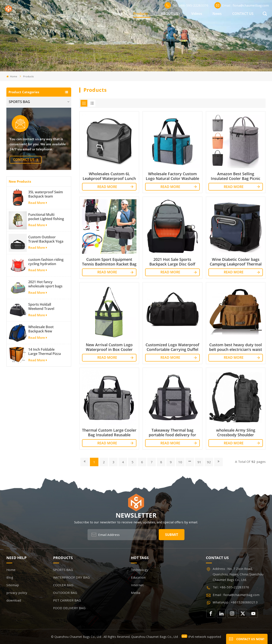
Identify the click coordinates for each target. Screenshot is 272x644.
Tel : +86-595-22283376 (186, 5)
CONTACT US (243, 14)
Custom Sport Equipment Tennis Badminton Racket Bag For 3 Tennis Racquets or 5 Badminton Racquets (109, 262)
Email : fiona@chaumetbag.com (242, 5)
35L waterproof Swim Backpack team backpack (46, 250)
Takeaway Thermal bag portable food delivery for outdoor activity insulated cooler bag (172, 432)
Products (141, 14)
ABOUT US (169, 14)
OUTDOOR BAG (22, 132)
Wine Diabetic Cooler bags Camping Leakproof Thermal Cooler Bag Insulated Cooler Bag (236, 262)
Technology (140, 570)
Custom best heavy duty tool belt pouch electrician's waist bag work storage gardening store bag (236, 347)
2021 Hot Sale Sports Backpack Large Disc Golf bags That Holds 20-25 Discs (172, 262)
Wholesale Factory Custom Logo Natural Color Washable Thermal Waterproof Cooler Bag (172, 176)
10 (180, 462)
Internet (137, 585)
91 (199, 462)
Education (138, 577)
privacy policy (17, 593)
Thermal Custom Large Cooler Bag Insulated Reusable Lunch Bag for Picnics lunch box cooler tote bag (109, 432)
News (217, 14)
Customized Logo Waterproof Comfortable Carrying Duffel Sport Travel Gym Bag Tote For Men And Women (172, 347)
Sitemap (13, 585)
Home (118, 14)
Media (136, 593)
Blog (10, 577)
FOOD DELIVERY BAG (26, 152)
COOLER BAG (20, 122)
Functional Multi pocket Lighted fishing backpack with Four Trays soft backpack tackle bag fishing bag (46, 272)
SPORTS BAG (19, 102)
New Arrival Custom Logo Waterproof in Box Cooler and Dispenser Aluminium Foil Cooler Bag (109, 347)
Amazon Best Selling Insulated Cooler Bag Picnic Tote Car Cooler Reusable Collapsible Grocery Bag (236, 176)
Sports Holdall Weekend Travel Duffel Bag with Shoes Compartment (46, 362)
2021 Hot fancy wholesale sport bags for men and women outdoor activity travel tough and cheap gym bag (46, 340)
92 (209, 462)
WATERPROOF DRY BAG (29, 112)
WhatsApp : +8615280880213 (235, 602)
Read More (38, 258)
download (14, 600)
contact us (24, 215)
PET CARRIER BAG (24, 142)
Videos (197, 14)
